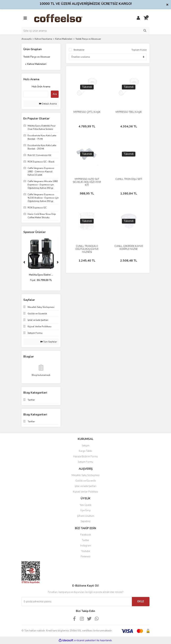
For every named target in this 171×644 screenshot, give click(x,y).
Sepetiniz (86, 521)
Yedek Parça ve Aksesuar (88, 39)
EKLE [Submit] (141, 601)
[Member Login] (138, 18)
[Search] (85, 31)
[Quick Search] (36, 94)
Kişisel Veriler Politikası (85, 492)
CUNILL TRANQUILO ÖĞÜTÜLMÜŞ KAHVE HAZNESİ (87, 249)
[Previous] (24, 262)
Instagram (86, 546)
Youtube (86, 551)
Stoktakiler (79, 50)
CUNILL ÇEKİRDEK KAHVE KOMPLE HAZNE (129, 248)
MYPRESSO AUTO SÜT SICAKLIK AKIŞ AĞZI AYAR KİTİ (87, 182)
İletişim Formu (85, 462)
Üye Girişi (85, 510)
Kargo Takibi (85, 451)
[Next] (58, 262)
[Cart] (146, 18)
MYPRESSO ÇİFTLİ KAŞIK (87, 112)
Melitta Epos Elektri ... (41, 275)
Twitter (85, 540)
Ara (55, 94)
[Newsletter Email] (77, 602)
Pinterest (85, 557)
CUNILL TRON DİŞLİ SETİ (129, 179)
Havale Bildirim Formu (85, 457)
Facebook (86, 535)
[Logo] (64, 18)
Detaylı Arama (48, 104)
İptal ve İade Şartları (86, 486)
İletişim (86, 446)
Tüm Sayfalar (49, 342)
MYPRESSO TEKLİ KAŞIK (129, 112)
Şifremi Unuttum (86, 516)
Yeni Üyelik (85, 505)
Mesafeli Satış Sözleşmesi (86, 475)
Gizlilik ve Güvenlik (85, 481)
